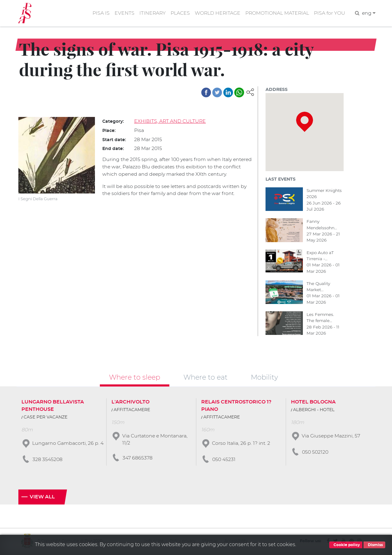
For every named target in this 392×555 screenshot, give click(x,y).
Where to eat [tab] (205, 378)
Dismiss (374, 545)
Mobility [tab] (264, 378)
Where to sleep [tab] (135, 378)
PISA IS (99, 13)
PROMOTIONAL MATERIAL (277, 13)
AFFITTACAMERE (132, 411)
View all (42, 498)
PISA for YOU (329, 13)
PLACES (178, 13)
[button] (250, 92)
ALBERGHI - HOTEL (314, 411)
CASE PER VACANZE (45, 418)
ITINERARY (150, 13)
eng (369, 13)
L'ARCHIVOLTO (130, 403)
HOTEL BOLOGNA (313, 403)
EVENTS (122, 13)
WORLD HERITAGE (216, 13)
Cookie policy (346, 545)
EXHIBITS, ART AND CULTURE (170, 121)
